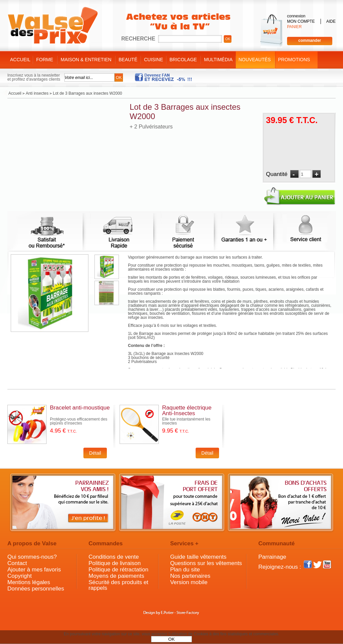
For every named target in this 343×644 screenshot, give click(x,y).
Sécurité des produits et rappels (118, 585)
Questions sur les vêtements (206, 563)
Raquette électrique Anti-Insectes (187, 410)
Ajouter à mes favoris (34, 570)
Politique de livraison (115, 563)
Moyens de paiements (116, 576)
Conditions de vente (114, 557)
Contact (17, 563)
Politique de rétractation (118, 570)
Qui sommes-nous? (32, 557)
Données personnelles (36, 589)
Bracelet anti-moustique (80, 408)
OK (171, 639)
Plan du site (185, 570)
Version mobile (189, 582)
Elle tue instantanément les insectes (186, 421)
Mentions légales (29, 582)
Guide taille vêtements (198, 557)
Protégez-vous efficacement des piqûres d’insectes (79, 421)
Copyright (20, 576)
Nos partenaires (190, 576)
